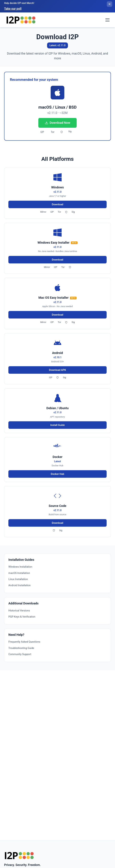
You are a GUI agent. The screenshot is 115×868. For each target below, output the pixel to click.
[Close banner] (110, 4)
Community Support (20, 654)
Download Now (58, 123)
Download (58, 204)
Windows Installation (20, 567)
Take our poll (13, 9)
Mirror (43, 212)
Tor (53, 132)
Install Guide (57, 425)
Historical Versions (19, 611)
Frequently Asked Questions (24, 642)
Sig (70, 131)
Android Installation (20, 585)
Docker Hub (57, 474)
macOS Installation (19, 573)
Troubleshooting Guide (21, 648)
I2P (42, 132)
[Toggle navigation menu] (107, 20)
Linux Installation (18, 579)
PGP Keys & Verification (22, 617)
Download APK (57, 370)
